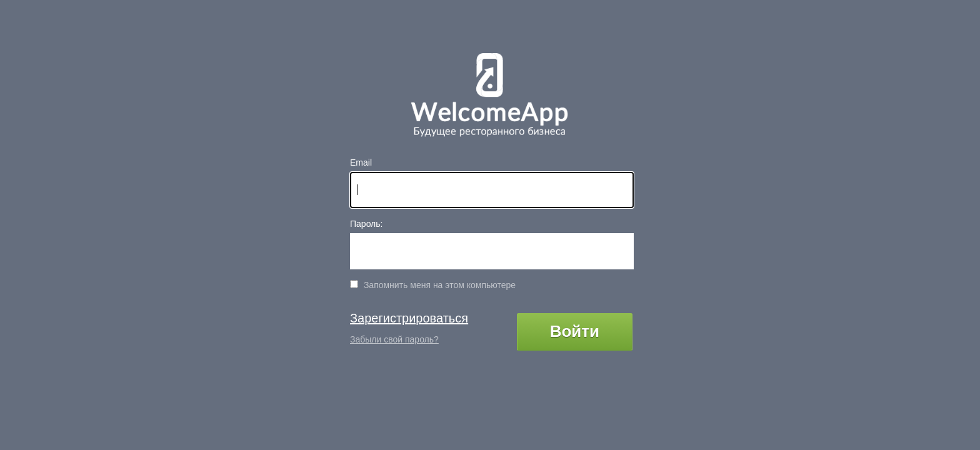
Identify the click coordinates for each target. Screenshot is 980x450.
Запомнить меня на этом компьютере (438, 285)
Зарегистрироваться (409, 318)
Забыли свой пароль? (394, 339)
